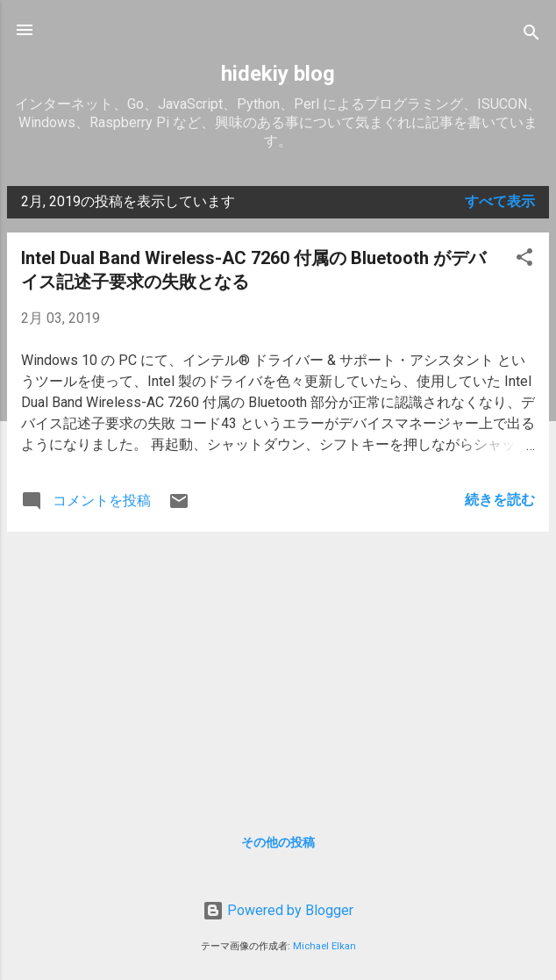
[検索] (531, 36)
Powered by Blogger (278, 910)
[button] (524, 260)
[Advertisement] (278, 669)
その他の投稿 (278, 842)
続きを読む (500, 500)
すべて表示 (500, 201)
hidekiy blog (278, 74)
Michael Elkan (324, 946)
